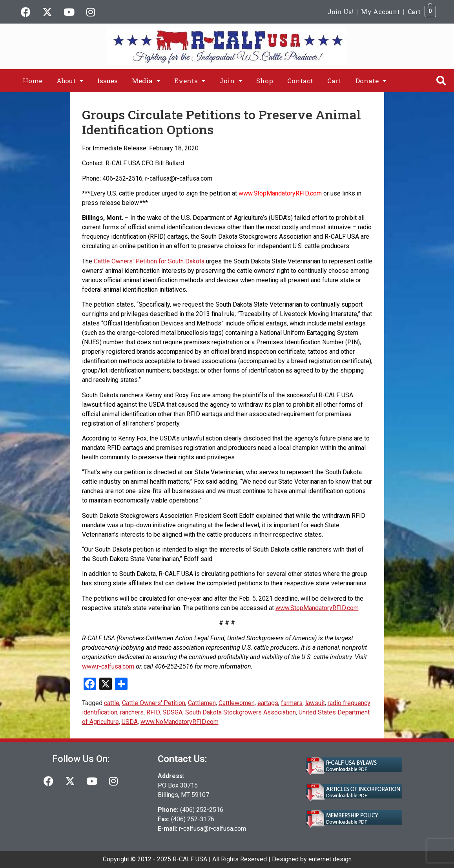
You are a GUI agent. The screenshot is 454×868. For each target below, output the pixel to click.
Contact (300, 81)
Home (33, 81)
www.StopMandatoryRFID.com (280, 193)
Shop (265, 81)
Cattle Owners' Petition (154, 703)
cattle (112, 703)
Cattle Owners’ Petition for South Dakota (149, 261)
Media (146, 81)
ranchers (132, 712)
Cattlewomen (237, 703)
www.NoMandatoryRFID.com (180, 722)
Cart (414, 12)
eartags (268, 703)
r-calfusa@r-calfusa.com (212, 829)
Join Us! (340, 12)
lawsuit (315, 703)
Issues (108, 81)
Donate (371, 81)
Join (231, 81)
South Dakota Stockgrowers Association (241, 712)
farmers (292, 703)
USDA (130, 722)
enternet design (330, 859)
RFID (153, 712)
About (70, 81)
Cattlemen (202, 703)
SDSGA (172, 712)
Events (190, 81)
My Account (380, 12)
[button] (70, 81)
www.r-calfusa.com (108, 666)
